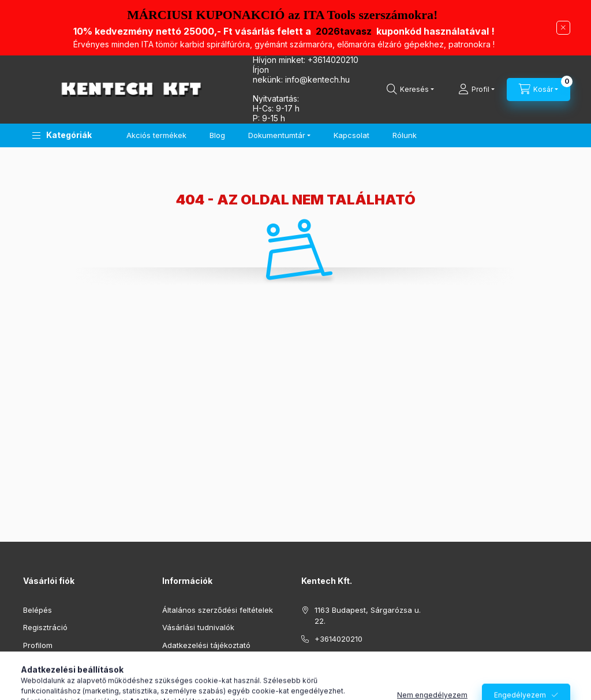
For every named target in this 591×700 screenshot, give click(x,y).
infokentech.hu (317, 79)
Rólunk (405, 135)
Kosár (33, 662)
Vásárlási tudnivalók (198, 627)
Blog (217, 135)
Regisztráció (45, 627)
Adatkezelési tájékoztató (206, 645)
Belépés (38, 610)
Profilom (38, 645)
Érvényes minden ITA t (284, 44)
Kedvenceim (45, 680)
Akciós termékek (156, 135)
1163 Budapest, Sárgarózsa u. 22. (368, 616)
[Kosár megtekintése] (538, 90)
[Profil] (476, 90)
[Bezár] (563, 28)
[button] (62, 135)
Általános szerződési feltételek (218, 610)
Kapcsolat (351, 135)
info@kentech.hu (345, 656)
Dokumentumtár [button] (277, 135)
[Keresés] (410, 90)
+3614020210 (333, 60)
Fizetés (175, 662)
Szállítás (177, 680)
